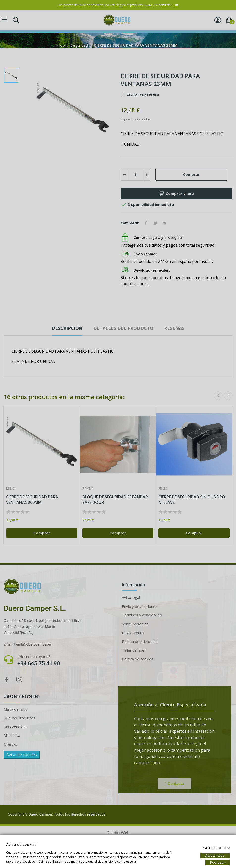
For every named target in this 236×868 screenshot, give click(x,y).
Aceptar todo (215, 855)
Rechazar (217, 862)
